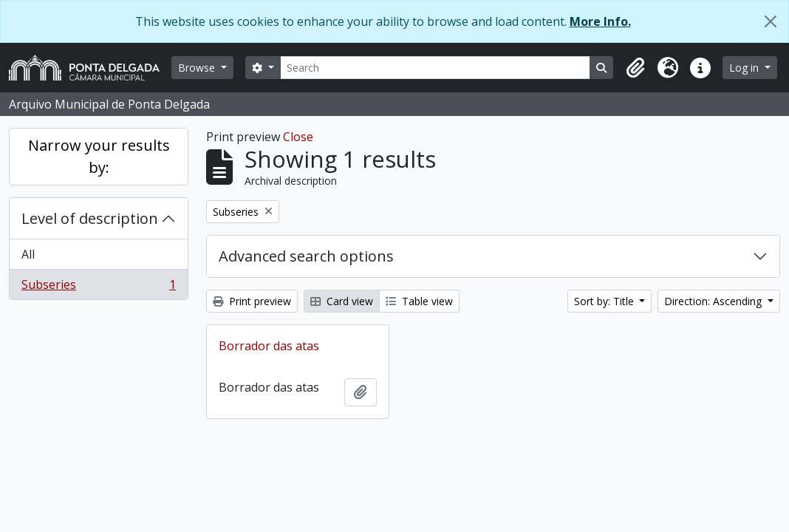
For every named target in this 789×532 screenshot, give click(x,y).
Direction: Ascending (714, 301)
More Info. (600, 21)
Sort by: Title (605, 301)
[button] (635, 68)
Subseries (98, 287)
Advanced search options (306, 256)
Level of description (90, 218)
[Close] (771, 21)
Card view (342, 301)
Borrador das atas (269, 346)
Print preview (252, 301)
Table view (419, 301)
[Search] (436, 68)
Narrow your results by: (99, 156)
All (28, 254)
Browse (198, 68)
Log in (745, 68)
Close (298, 137)
